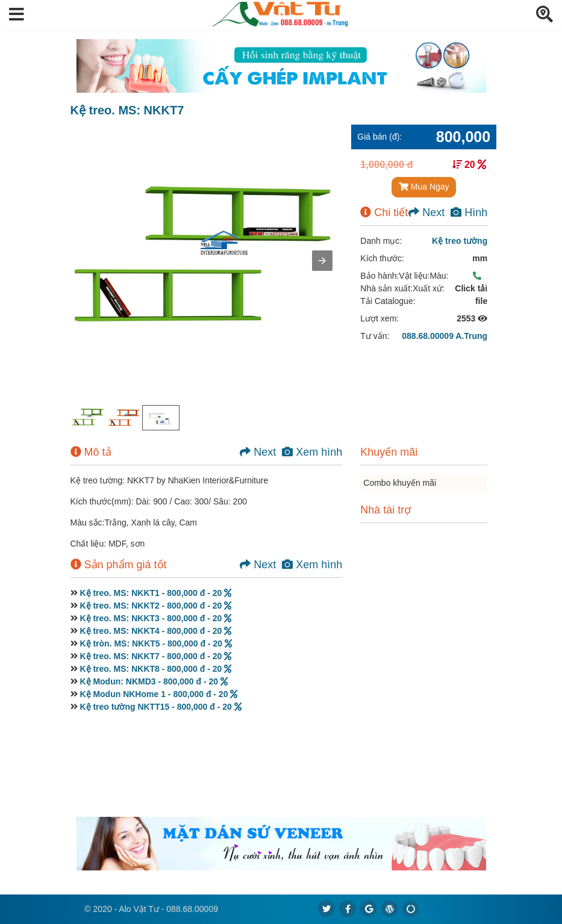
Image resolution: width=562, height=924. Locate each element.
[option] (89, 418)
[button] (17, 15)
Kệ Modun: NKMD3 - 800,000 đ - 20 (154, 681)
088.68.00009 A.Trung (445, 336)
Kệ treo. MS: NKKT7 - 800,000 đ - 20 (155, 656)
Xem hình (312, 452)
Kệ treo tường (460, 241)
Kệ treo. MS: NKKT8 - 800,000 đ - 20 (155, 669)
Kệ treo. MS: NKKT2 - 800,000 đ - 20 (155, 606)
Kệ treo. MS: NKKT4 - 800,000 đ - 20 (155, 631)
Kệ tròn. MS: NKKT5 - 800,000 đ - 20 (156, 643)
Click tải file (471, 289)
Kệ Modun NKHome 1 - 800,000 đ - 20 (158, 694)
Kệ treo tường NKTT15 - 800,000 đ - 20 (160, 707)
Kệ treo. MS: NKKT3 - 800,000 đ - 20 (155, 618)
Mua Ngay (424, 187)
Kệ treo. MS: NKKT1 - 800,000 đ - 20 (155, 593)
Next (426, 212)
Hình (469, 212)
